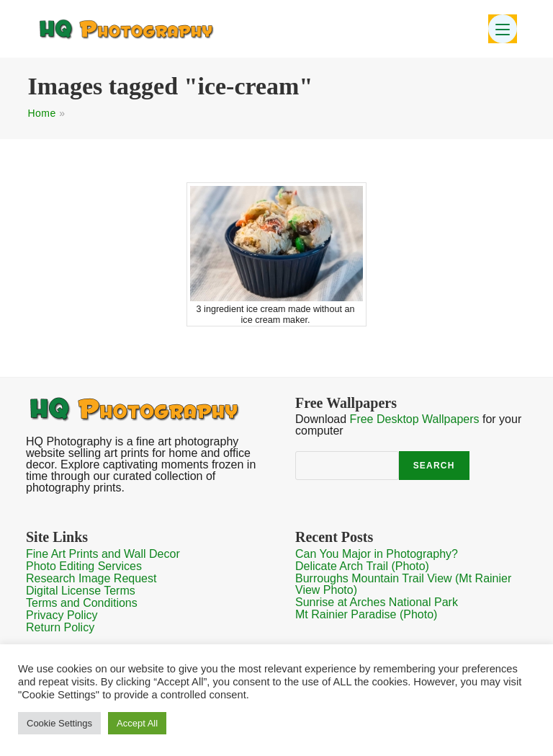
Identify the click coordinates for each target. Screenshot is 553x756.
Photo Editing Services (84, 566)
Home (41, 113)
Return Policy (60, 627)
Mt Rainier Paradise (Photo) (366, 614)
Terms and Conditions (82, 603)
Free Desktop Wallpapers (415, 419)
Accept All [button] (137, 723)
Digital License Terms (81, 591)
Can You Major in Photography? (377, 554)
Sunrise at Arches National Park (377, 602)
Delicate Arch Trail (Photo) (362, 566)
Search (434, 466)
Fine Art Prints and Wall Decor (103, 554)
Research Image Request (91, 578)
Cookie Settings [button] (59, 723)
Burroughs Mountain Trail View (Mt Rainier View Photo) (403, 584)
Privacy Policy (62, 615)
